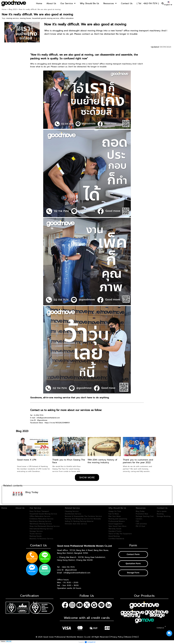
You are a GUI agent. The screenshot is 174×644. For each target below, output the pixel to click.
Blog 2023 (13, 9)
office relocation (67, 18)
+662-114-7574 (68, 567)
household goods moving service (46, 18)
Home (4, 9)
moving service (12, 18)
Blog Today (32, 492)
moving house (25, 18)
